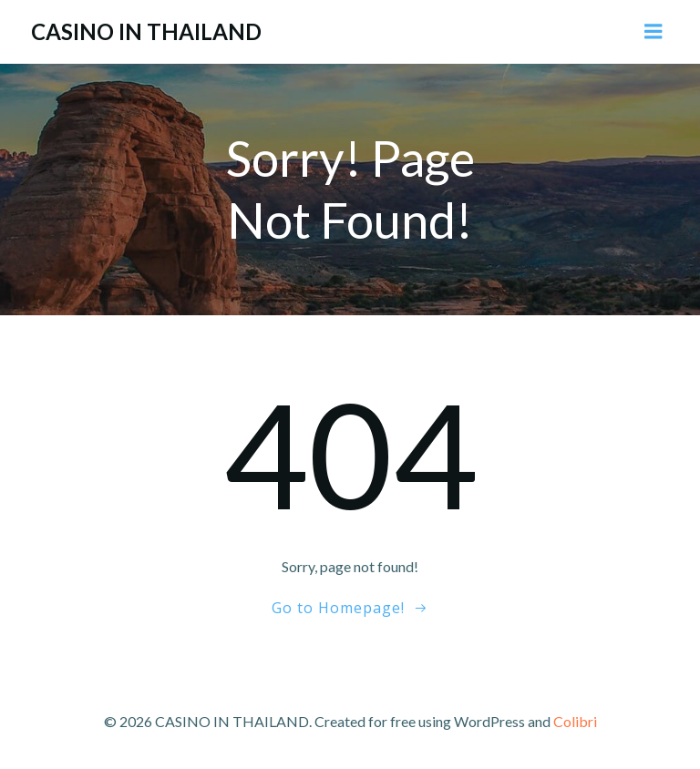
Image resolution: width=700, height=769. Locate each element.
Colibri (575, 721)
